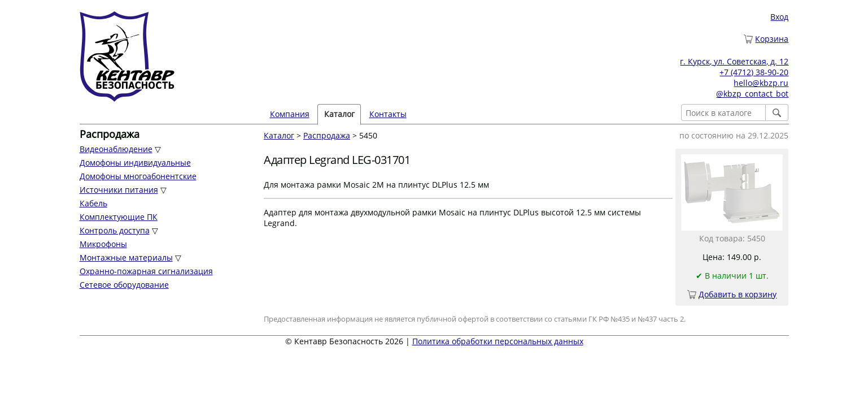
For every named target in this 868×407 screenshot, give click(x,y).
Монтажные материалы (126, 257)
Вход (779, 17)
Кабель (93, 203)
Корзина (772, 39)
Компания (290, 114)
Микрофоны (103, 244)
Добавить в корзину (738, 294)
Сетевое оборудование (124, 285)
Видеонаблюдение (116, 149)
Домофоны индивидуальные (135, 163)
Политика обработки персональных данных (498, 341)
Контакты (388, 114)
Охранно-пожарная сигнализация (146, 271)
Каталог (339, 114)
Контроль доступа (115, 230)
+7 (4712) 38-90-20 (754, 72)
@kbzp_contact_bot (752, 94)
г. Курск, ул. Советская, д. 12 (734, 61)
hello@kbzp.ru (761, 83)
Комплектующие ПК (119, 217)
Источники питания (119, 190)
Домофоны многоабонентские (138, 176)
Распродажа (327, 135)
